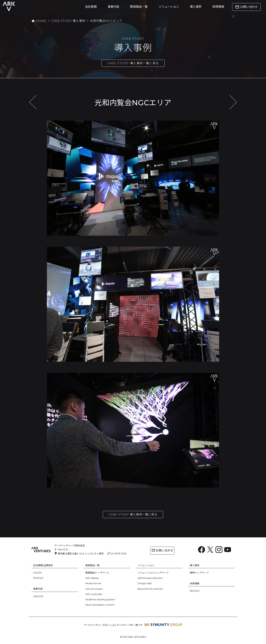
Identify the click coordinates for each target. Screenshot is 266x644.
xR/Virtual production (150, 578)
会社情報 (91, 7)
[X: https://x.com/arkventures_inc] (210, 551)
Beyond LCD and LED (150, 589)
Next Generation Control (100, 605)
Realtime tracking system (100, 599)
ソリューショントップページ (153, 573)
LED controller (94, 594)
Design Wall (145, 583)
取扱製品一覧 (139, 7)
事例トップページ (199, 573)
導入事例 (196, 7)
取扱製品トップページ (97, 573)
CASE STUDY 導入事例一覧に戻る (133, 63)
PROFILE (38, 578)
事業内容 (113, 7)
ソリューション (169, 7)
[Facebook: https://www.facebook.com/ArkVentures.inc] (202, 551)
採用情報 (218, 7)
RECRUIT (195, 591)
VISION (37, 573)
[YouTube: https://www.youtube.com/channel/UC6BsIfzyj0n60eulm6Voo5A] (228, 550)
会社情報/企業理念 (43, 565)
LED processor (94, 589)
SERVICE (38, 596)
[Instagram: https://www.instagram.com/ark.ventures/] (219, 551)
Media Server (93, 583)
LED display (92, 578)
